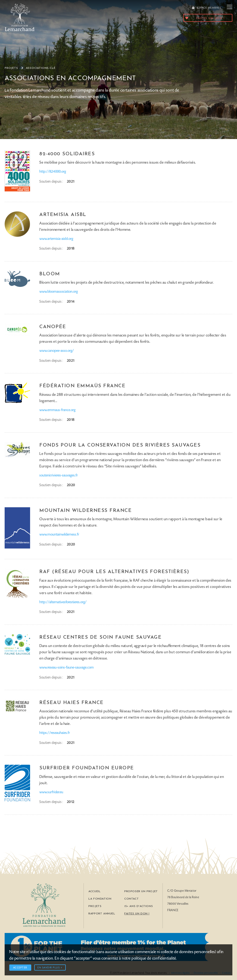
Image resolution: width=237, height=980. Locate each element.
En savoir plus (49, 968)
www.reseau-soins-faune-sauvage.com (67, 668)
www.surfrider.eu (51, 792)
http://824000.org (53, 172)
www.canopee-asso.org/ (57, 351)
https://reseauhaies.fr (55, 733)
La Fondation (100, 899)
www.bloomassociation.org (59, 292)
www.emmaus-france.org (57, 410)
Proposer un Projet (141, 891)
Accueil (94, 891)
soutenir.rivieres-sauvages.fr (59, 476)
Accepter (20, 968)
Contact (131, 899)
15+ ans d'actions (139, 906)
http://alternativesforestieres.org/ (63, 602)
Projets (11, 68)
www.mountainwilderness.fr (59, 535)
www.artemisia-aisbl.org (56, 239)
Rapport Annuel (102, 914)
